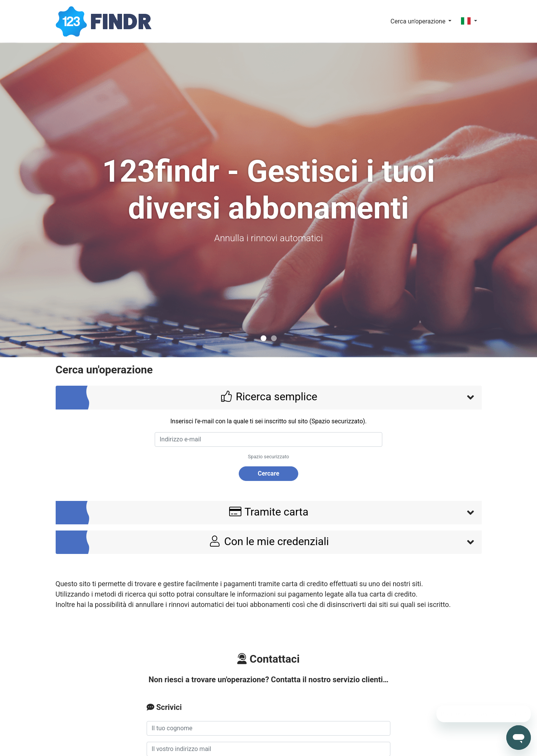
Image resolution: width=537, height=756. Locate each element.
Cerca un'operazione (419, 21)
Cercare (268, 473)
